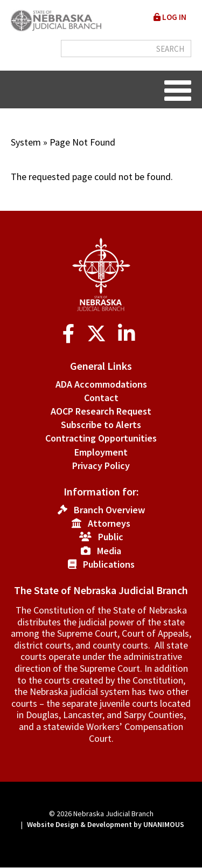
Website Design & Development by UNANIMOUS (106, 824)
